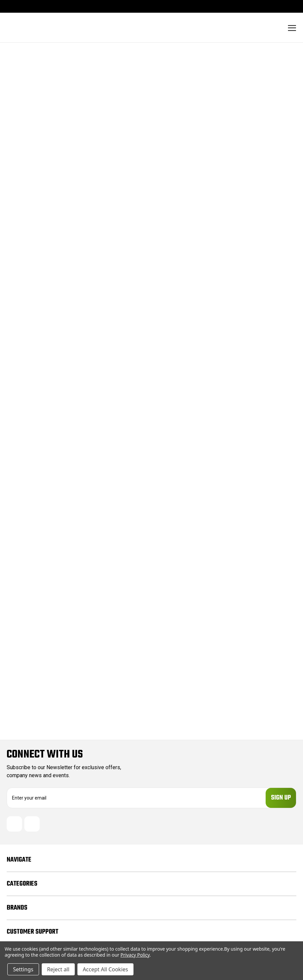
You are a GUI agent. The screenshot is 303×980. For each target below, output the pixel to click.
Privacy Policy (135, 955)
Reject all (58, 969)
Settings (23, 969)
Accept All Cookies (105, 969)
